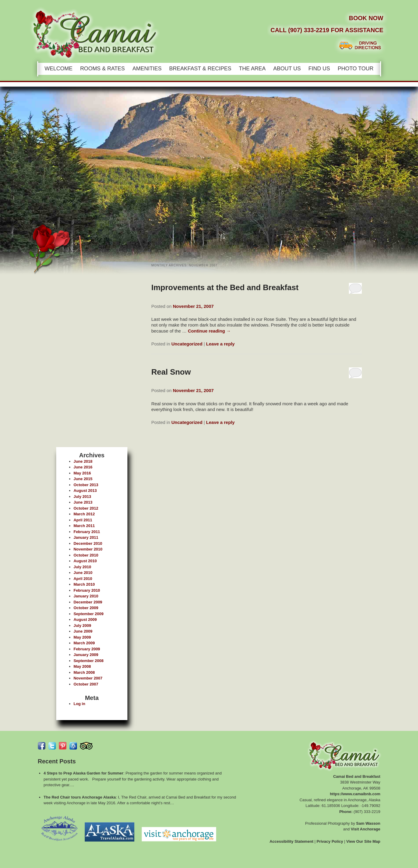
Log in (79, 704)
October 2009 (86, 608)
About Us (287, 69)
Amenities (147, 69)
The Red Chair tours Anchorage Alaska (80, 797)
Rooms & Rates (103, 69)
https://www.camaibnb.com (355, 794)
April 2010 (83, 579)
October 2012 (86, 508)
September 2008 (89, 661)
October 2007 (86, 684)
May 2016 (82, 473)
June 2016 (83, 467)
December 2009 (88, 602)
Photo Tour (356, 69)
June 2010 (83, 573)
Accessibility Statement (291, 841)
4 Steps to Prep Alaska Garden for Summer (83, 773)
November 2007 (88, 678)
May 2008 (82, 666)
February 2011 (87, 532)
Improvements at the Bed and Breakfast (225, 287)
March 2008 (84, 672)
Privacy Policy (330, 841)
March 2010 (84, 584)
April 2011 (83, 520)
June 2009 (83, 631)
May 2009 (82, 637)
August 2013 (85, 491)
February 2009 (87, 649)
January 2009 (86, 655)
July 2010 (82, 567)
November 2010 (88, 549)
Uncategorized (187, 344)
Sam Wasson (368, 823)
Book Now (366, 18)
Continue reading (209, 331)
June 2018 (83, 461)
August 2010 (85, 561)
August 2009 (85, 620)
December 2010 (88, 543)
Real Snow (171, 372)
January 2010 (86, 596)
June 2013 (83, 502)
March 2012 (84, 514)
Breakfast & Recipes (200, 69)
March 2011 (84, 526)
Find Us (319, 69)
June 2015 (83, 479)
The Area (252, 69)
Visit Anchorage (365, 829)
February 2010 (87, 590)
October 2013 (86, 485)
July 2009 (82, 626)
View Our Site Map (363, 841)
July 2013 (82, 497)
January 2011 (86, 537)
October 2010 (86, 555)
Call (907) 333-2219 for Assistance (327, 30)
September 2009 (89, 614)
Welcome (58, 69)
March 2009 (84, 643)
